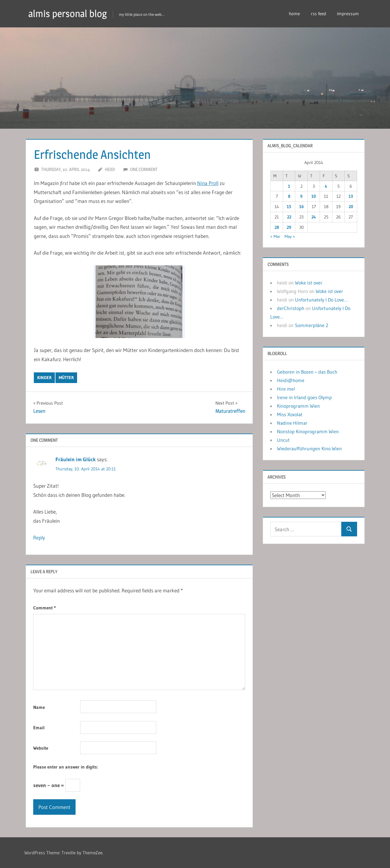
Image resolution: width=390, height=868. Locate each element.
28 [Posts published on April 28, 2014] (277, 227)
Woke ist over (309, 283)
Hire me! (286, 389)
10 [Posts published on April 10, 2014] (314, 196)
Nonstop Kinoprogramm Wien (308, 431)
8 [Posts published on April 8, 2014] (289, 196)
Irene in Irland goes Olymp (304, 397)
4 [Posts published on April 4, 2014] (326, 186)
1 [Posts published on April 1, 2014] (289, 186)
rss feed (318, 14)
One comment (144, 169)
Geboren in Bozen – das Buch (307, 372)
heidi (110, 169)
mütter (66, 378)
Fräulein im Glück (76, 459)
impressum (348, 14)
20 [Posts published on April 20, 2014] (351, 207)
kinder (44, 378)
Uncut (283, 440)
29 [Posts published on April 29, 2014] (289, 227)
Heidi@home (291, 380)
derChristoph (291, 308)
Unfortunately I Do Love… (321, 300)
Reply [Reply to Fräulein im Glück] (39, 537)
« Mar (275, 236)
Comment (44, 608)
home (294, 14)
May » (290, 236)
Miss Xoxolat (290, 414)
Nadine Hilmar (292, 423)
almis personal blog (68, 14)
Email (39, 728)
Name (39, 707)
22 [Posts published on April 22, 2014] (289, 217)
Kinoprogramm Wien (298, 406)
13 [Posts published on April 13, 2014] (351, 196)
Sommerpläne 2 (312, 325)
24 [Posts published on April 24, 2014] (314, 217)
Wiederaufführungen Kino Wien (309, 448)
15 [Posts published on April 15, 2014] (289, 207)
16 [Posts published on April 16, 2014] (301, 207)
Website (41, 748)
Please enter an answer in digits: (66, 767)
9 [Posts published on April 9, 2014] (301, 196)
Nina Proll (208, 183)
